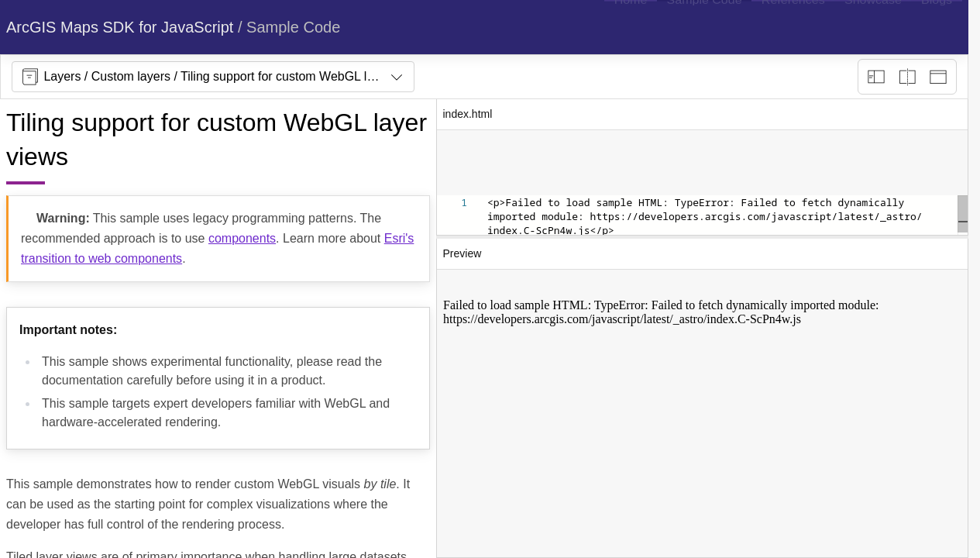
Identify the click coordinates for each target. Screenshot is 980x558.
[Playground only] (907, 77)
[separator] (703, 237)
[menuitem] (631, 27)
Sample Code (293, 27)
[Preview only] (938, 77)
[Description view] (876, 77)
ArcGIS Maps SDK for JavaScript (120, 27)
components (242, 238)
